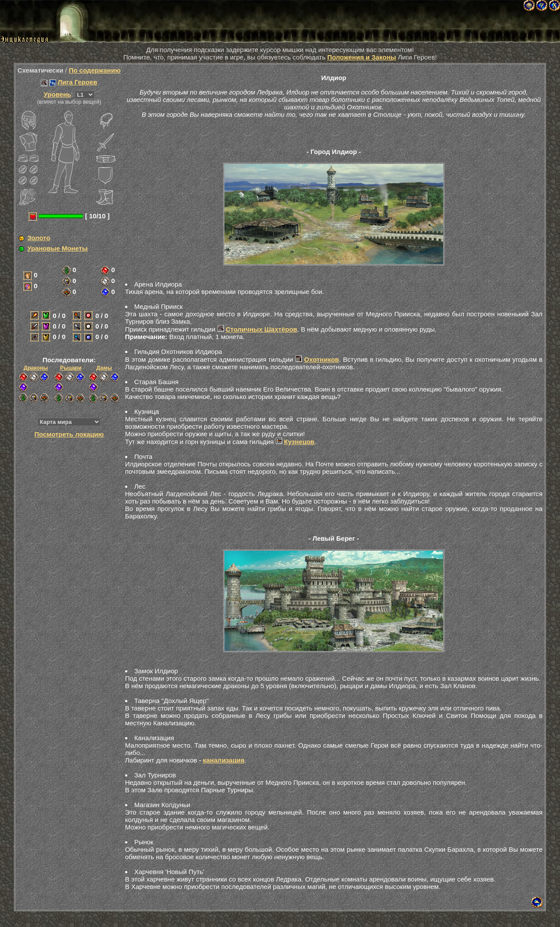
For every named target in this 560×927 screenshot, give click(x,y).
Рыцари (71, 368)
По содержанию (95, 70)
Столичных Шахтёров (262, 329)
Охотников (322, 359)
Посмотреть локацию (69, 434)
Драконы (36, 368)
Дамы (104, 368)
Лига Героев (77, 82)
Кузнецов (299, 442)
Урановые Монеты (57, 248)
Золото (39, 238)
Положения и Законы (362, 57)
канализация (224, 760)
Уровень (58, 94)
